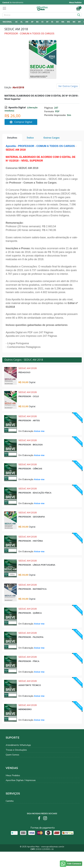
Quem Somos (12, 755)
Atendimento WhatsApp (18, 745)
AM (27, 22)
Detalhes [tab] (12, 138)
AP (32, 22)
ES (52, 22)
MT (79, 22)
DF (47, 22)
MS (74, 22)
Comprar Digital (21, 122)
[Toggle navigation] (5, 8)
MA (63, 22)
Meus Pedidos (13, 775)
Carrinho (10, 801)
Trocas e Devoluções (16, 750)
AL (22, 22)
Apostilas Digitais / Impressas (21, 780)
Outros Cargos (51, 138)
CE (42, 22)
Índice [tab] (30, 138)
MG (69, 22)
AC (16, 22)
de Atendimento (13, 2)
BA (37, 22)
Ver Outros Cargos (68, 86)
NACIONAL (7, 22)
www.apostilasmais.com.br (53, 847)
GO (57, 22)
